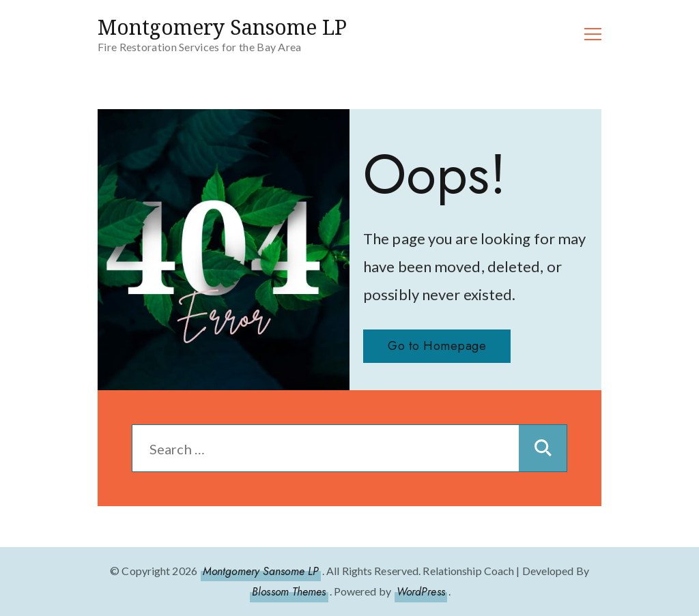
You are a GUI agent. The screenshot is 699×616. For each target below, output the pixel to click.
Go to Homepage (437, 346)
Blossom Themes (289, 592)
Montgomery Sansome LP (222, 27)
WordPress (421, 592)
